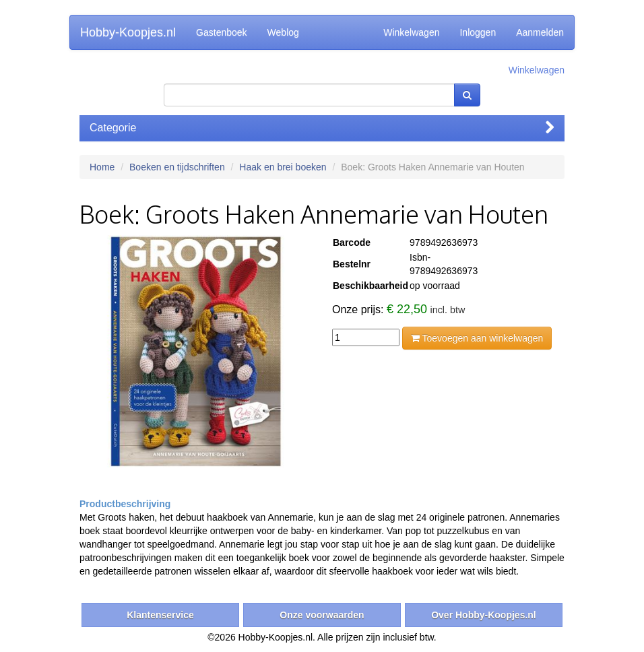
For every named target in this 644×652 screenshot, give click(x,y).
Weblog (283, 32)
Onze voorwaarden (322, 615)
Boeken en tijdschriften (177, 167)
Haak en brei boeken (283, 167)
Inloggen (478, 32)
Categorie (322, 128)
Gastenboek (222, 32)
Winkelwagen (411, 32)
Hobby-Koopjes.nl (128, 32)
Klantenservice (160, 615)
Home (102, 167)
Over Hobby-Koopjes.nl (484, 615)
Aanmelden (540, 32)
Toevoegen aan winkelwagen (477, 338)
